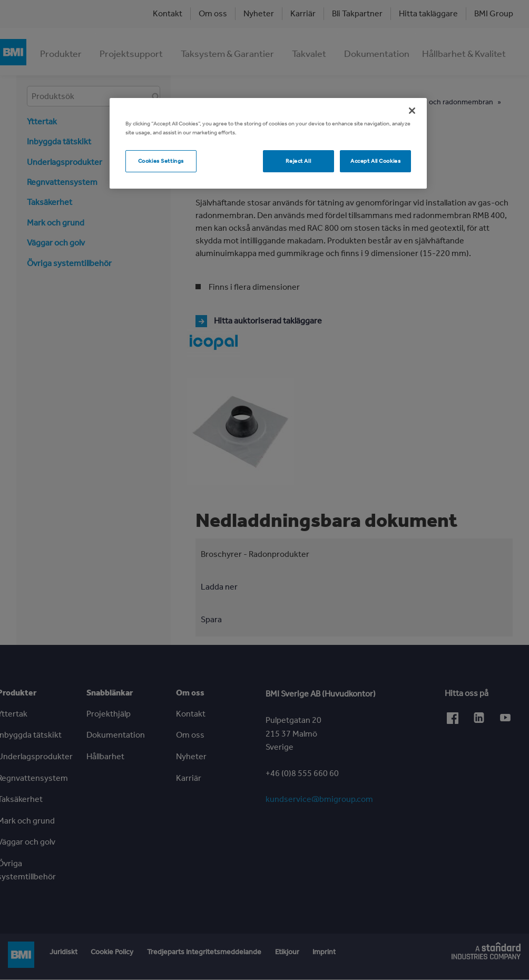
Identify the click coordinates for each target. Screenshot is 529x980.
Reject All (298, 161)
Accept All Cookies (375, 161)
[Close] (412, 111)
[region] (268, 143)
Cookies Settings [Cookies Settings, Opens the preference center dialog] (161, 161)
